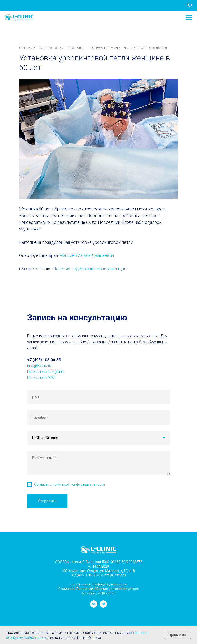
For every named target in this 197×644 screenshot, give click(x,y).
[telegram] (103, 603)
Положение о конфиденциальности (98, 582)
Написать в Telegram (45, 369)
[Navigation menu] (189, 18)
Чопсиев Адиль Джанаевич (90, 252)
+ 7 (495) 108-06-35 (86, 573)
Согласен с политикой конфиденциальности (70, 482)
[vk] (94, 603)
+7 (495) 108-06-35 (44, 357)
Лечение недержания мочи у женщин (93, 265)
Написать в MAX (41, 375)
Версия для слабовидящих (118, 586)
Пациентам (85, 586)
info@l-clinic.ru (39, 363)
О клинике (66, 586)
